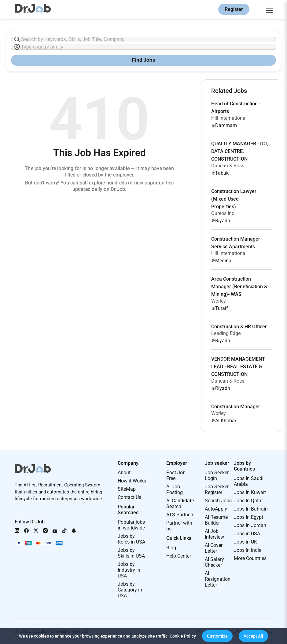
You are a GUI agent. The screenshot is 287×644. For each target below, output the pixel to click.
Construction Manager (236, 407)
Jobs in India (248, 550)
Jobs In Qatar (248, 501)
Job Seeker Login (217, 475)
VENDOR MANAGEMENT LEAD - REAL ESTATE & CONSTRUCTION (238, 367)
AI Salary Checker (214, 562)
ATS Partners (180, 515)
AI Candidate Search (180, 504)
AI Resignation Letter (218, 579)
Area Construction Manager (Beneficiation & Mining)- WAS (239, 287)
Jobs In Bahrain (251, 509)
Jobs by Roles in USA (131, 539)
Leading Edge (226, 333)
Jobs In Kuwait (250, 492)
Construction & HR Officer (239, 327)
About (124, 473)
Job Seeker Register (217, 489)
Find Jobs (144, 60)
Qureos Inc (223, 213)
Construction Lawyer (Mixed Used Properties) (234, 199)
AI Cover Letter (214, 548)
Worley (219, 301)
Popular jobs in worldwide (131, 525)
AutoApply (216, 509)
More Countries (250, 558)
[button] (217, 636)
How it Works (132, 481)
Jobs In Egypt (248, 517)
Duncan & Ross (228, 166)
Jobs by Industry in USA (129, 570)
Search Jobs (218, 501)
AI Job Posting (175, 489)
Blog (171, 548)
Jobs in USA (247, 534)
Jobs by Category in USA (130, 590)
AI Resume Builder (216, 520)
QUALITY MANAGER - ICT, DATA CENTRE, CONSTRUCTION (240, 151)
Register (234, 9)
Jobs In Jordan (250, 525)
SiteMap (127, 489)
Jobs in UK (245, 542)
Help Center (179, 556)
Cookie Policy (183, 636)
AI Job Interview (214, 534)
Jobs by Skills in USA (131, 553)
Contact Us (129, 497)
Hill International (229, 118)
